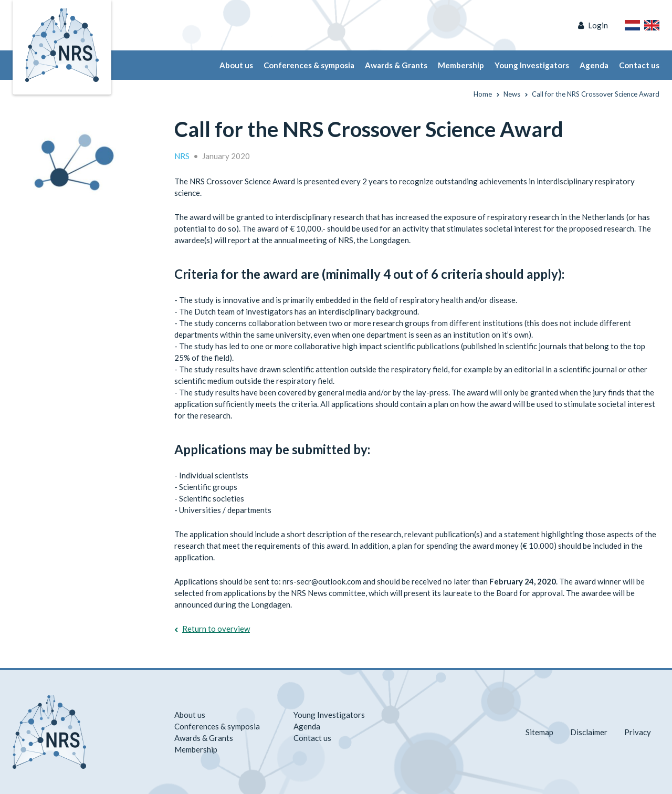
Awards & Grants (396, 65)
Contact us (639, 65)
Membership (461, 65)
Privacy (638, 732)
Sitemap (539, 732)
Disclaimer (589, 732)
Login (598, 25)
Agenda (594, 65)
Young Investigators (532, 65)
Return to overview (216, 629)
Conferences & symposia (309, 65)
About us (236, 65)
